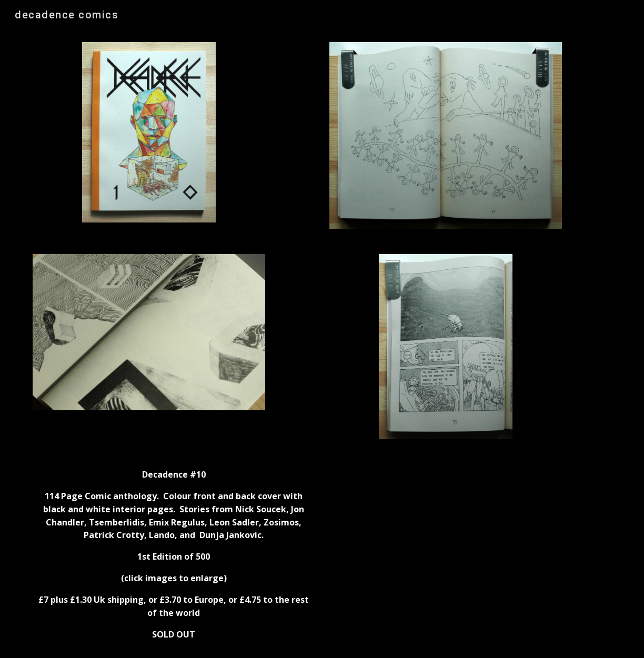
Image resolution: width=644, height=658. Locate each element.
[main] (174, 555)
